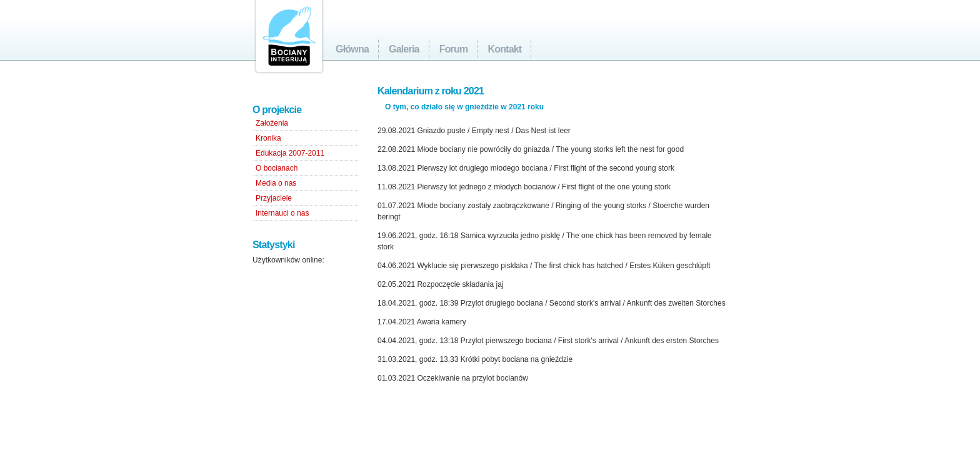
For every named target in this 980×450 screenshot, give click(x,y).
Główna (352, 49)
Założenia (272, 123)
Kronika (268, 138)
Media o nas (276, 183)
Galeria (404, 49)
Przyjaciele (274, 198)
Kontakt (504, 49)
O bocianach (277, 168)
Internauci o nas (282, 213)
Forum (454, 49)
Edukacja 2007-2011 (290, 153)
